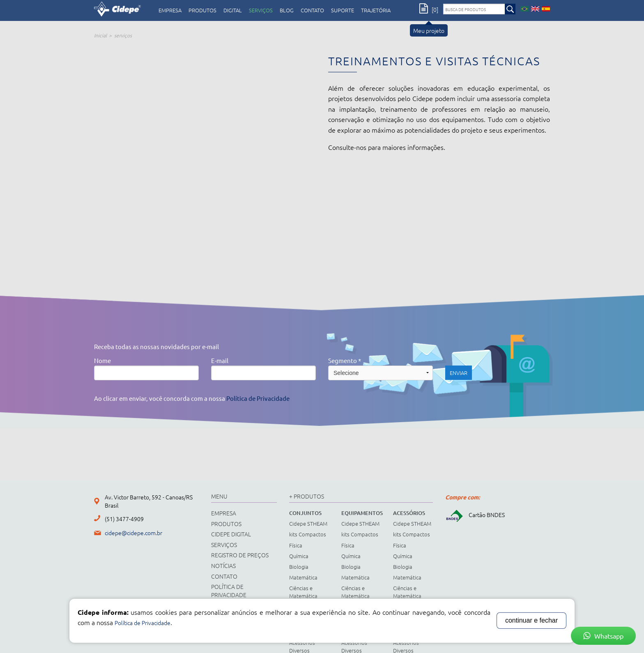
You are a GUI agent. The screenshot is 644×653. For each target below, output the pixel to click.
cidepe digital (231, 534)
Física (296, 545)
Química (299, 556)
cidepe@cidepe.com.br (133, 533)
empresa (170, 10)
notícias (223, 566)
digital (233, 10)
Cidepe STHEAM (308, 523)
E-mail (220, 360)
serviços (261, 10)
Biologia (299, 567)
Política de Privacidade (258, 398)
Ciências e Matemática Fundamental (305, 595)
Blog (287, 10)
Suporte (343, 10)
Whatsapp (603, 636)
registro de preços (240, 555)
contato (312, 10)
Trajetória (376, 10)
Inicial (100, 35)
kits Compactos (308, 534)
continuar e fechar (531, 620)
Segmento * (345, 360)
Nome (102, 360)
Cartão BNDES (475, 515)
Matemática (303, 577)
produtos (202, 10)
